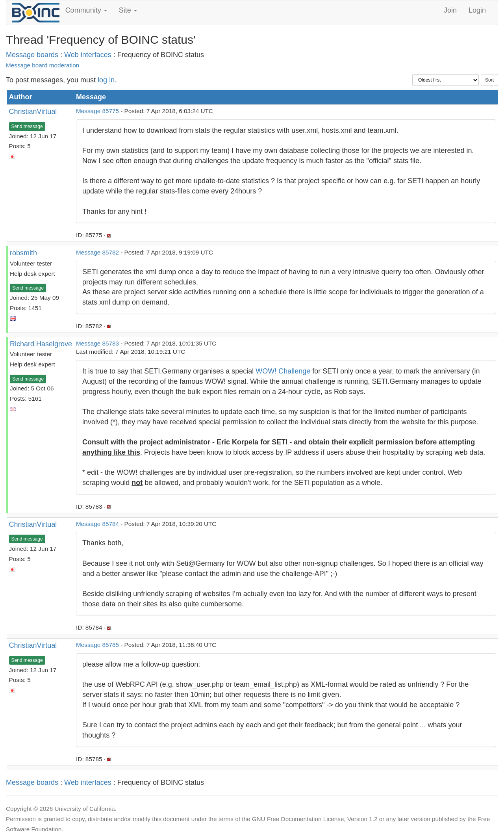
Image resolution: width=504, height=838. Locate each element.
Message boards (32, 55)
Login (477, 10)
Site (128, 10)
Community (86, 10)
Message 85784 (97, 524)
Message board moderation (43, 65)
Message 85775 (97, 111)
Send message (27, 126)
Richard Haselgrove (41, 344)
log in (106, 80)
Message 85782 (97, 252)
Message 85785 (97, 645)
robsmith (23, 253)
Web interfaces (88, 55)
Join (450, 10)
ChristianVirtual (33, 111)
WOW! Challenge (283, 371)
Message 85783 (97, 343)
